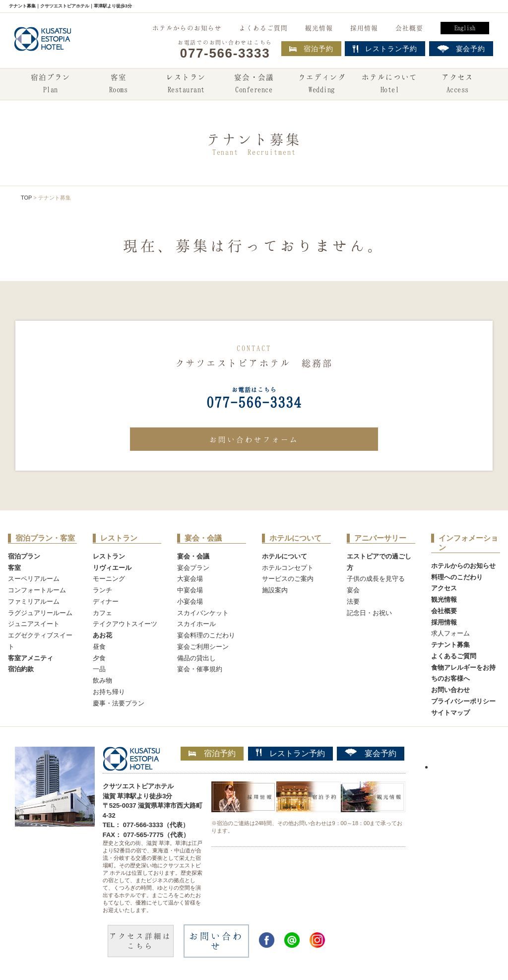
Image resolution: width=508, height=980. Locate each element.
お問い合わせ (450, 690)
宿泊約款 (21, 669)
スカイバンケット (203, 613)
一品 (99, 669)
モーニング (109, 579)
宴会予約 (371, 753)
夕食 (99, 658)
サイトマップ (450, 713)
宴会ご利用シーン (203, 647)
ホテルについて (389, 84)
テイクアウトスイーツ (125, 624)
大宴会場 (190, 579)
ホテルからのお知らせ (187, 28)
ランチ (102, 590)
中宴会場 (190, 590)
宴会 (353, 590)
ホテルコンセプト (288, 568)
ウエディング (322, 84)
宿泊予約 (311, 49)
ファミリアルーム (34, 601)
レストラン (186, 84)
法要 (353, 601)
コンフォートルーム (37, 590)
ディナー (106, 601)
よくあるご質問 (263, 28)
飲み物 (102, 680)
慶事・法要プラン (119, 703)
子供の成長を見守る (376, 579)
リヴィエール (112, 568)
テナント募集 (450, 645)
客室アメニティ (31, 658)
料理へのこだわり (457, 577)
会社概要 (409, 28)
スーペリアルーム (34, 579)
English (465, 28)
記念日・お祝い (369, 613)
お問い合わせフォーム (254, 439)
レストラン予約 (290, 753)
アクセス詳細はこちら (140, 941)
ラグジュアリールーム (40, 613)
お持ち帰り (109, 692)
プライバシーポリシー (463, 701)
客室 (118, 84)
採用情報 (364, 28)
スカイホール (196, 624)
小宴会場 (190, 601)
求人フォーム (450, 633)
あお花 (102, 635)
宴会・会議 (254, 84)
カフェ (102, 613)
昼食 (99, 647)
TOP (26, 198)
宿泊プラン (51, 84)
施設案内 (275, 590)
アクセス (457, 84)
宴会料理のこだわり (206, 635)
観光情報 (319, 28)
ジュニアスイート (34, 624)
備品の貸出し (196, 658)
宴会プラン (193, 568)
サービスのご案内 (288, 579)
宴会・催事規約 (200, 669)
